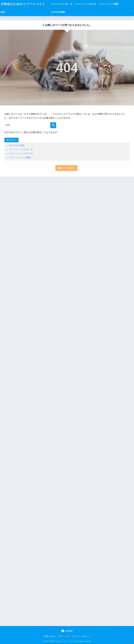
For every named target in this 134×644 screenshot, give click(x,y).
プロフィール (64, 636)
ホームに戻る (66, 168)
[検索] (53, 125)
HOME (67, 631)
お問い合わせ (50, 636)
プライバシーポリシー (81, 636)
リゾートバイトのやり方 (86, 4)
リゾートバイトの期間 (109, 4)
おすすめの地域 (58, 12)
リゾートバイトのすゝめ (62, 4)
